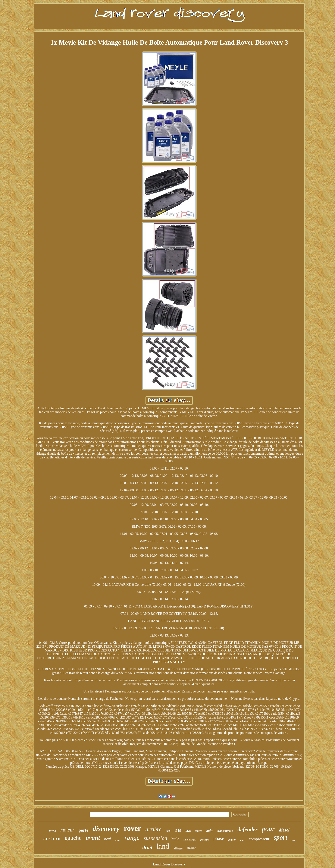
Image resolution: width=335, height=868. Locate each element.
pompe (205, 839)
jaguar (232, 839)
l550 (168, 831)
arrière (154, 829)
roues (118, 840)
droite (191, 848)
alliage (178, 848)
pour (268, 829)
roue (242, 840)
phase (219, 838)
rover (133, 828)
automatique (190, 840)
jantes (198, 831)
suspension (156, 838)
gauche (73, 838)
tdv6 (188, 831)
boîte (210, 831)
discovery (106, 829)
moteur (67, 830)
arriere (52, 839)
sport (281, 837)
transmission (225, 831)
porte (84, 830)
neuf (108, 839)
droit (147, 847)
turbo (52, 831)
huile (175, 839)
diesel (284, 830)
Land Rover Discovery (169, 864)
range (132, 838)
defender (248, 829)
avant (93, 838)
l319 (178, 831)
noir (293, 840)
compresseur (259, 839)
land (163, 846)
